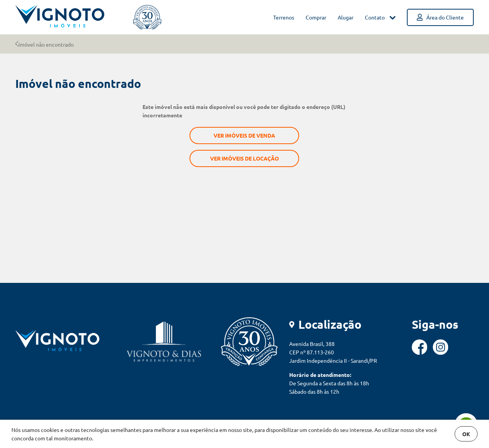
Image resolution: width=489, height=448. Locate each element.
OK (466, 434)
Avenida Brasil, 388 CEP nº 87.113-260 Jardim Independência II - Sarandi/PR (333, 352)
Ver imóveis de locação (244, 158)
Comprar (316, 17)
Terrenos (284, 17)
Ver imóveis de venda (244, 135)
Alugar (346, 17)
